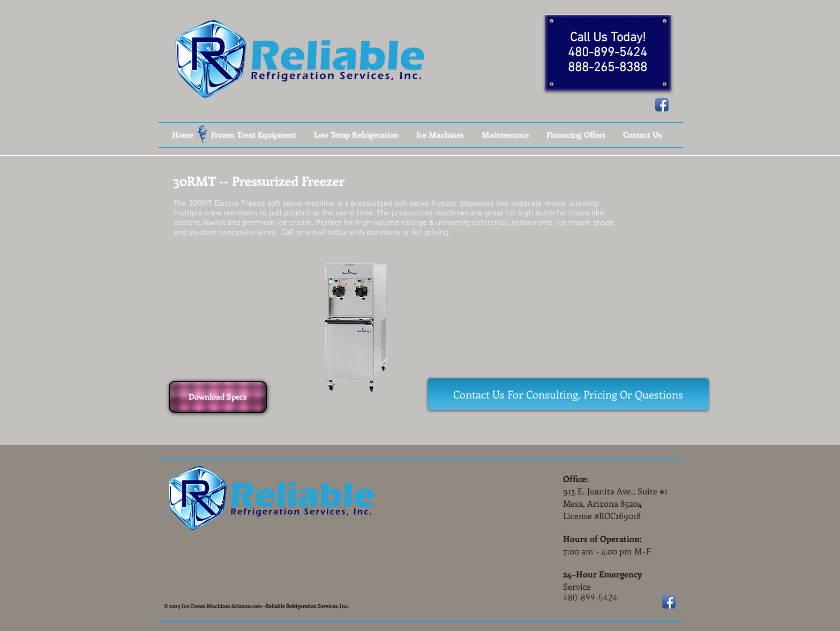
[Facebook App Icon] (662, 105)
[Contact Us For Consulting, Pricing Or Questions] (568, 394)
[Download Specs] (218, 397)
